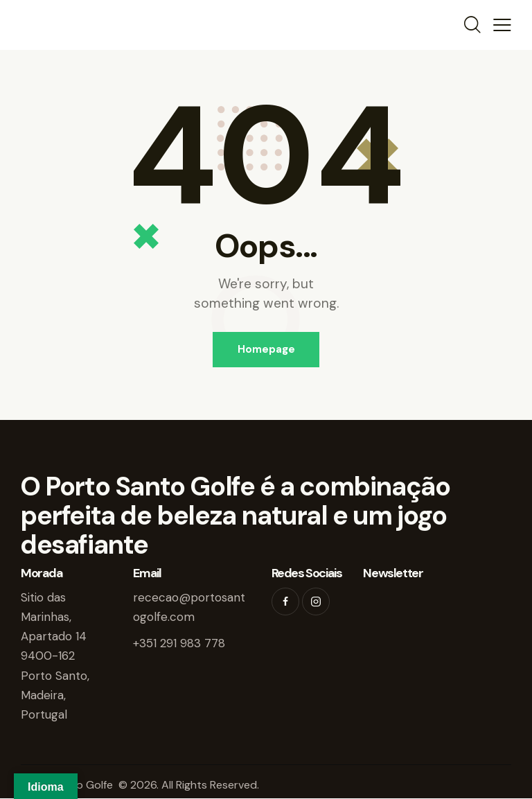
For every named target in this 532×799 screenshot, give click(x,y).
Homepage (266, 349)
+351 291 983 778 (179, 644)
